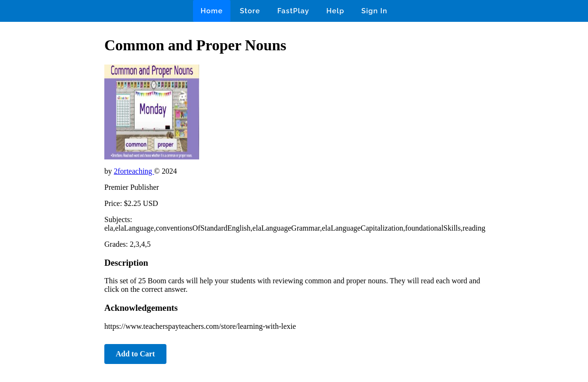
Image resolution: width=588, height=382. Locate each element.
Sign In (374, 11)
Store (250, 11)
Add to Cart (135, 354)
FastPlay (294, 11)
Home (212, 11)
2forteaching (134, 171)
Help (335, 11)
